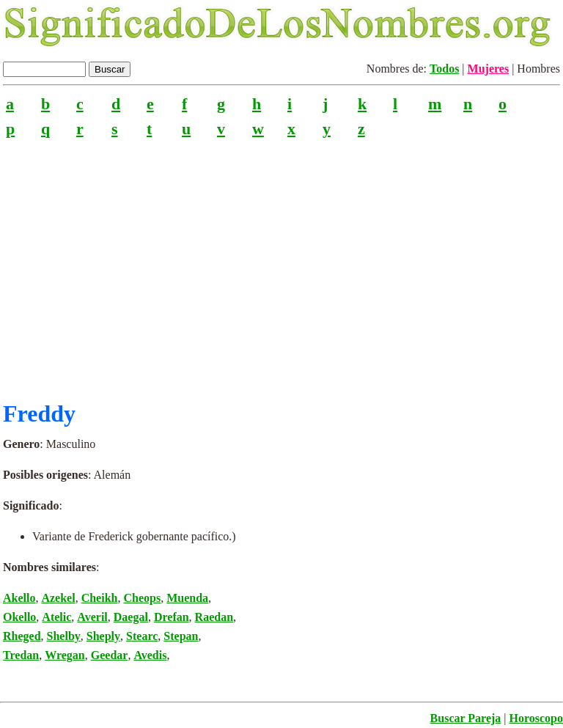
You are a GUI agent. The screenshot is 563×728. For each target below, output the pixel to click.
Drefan (172, 617)
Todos (444, 69)
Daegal (131, 617)
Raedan (214, 617)
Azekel (58, 598)
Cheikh (100, 598)
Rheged (22, 636)
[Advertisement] (281, 263)
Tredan (21, 655)
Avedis (150, 655)
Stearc (142, 636)
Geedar (110, 655)
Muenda (187, 598)
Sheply (103, 636)
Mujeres (489, 69)
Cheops (142, 598)
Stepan (181, 636)
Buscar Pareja (466, 718)
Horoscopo (536, 718)
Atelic (56, 617)
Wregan (65, 655)
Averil (92, 617)
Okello (19, 617)
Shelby (64, 636)
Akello (19, 598)
